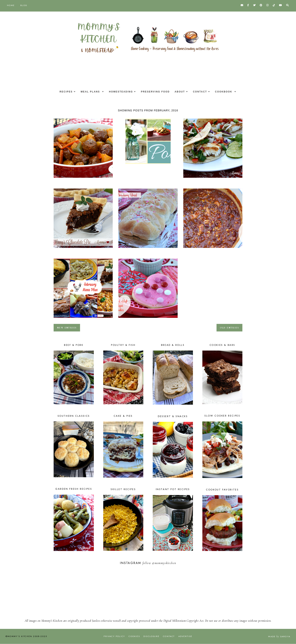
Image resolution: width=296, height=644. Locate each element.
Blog (24, 5)
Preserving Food (155, 92)
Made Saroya (279, 636)
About (181, 92)
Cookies (134, 636)
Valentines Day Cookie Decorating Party (148, 319)
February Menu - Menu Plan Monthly (83, 319)
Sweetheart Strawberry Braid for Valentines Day (148, 249)
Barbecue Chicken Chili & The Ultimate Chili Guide (213, 249)
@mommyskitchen (164, 563)
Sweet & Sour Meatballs (83, 179)
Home (11, 5)
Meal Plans (89, 92)
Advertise (185, 636)
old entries (229, 328)
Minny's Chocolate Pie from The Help (83, 249)
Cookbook (227, 92)
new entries (67, 328)
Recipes (63, 92)
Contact (202, 92)
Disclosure (151, 636)
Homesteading (120, 92)
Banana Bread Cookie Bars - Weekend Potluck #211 (148, 165)
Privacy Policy (114, 636)
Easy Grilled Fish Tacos (213, 179)
